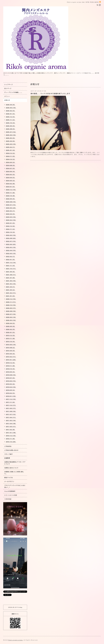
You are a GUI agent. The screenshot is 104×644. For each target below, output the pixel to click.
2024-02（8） (11, 184)
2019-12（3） (11, 335)
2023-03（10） (11, 217)
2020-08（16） (11, 311)
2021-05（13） (11, 284)
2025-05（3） (11, 138)
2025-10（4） (11, 123)
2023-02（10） (11, 220)
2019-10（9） (11, 342)
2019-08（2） (11, 348)
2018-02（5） (11, 393)
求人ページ (8, 88)
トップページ (9, 85)
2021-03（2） (11, 290)
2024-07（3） (11, 168)
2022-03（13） (11, 253)
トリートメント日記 (11, 495)
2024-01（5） (11, 187)
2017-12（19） (11, 399)
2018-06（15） (11, 381)
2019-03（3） (11, 354)
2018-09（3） (11, 372)
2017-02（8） (11, 430)
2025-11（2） (11, 120)
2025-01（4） (11, 150)
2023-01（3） (11, 223)
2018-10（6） (11, 369)
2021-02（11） (11, 293)
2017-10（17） (11, 405)
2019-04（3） (11, 351)
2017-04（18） (11, 424)
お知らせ (7, 100)
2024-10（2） (11, 159)
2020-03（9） (11, 326)
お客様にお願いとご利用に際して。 (14, 473)
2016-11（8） (11, 439)
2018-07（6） (11, 378)
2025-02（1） (11, 147)
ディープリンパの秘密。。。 (13, 92)
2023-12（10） (11, 190)
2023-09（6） (11, 199)
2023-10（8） (11, 196)
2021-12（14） (11, 263)
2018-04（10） (11, 387)
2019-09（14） (11, 345)
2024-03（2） (11, 181)
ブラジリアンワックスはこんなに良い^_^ (15, 486)
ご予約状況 (8, 446)
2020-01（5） (11, 332)
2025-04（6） (11, 141)
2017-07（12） (11, 414)
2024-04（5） (11, 178)
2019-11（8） (11, 338)
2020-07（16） (11, 314)
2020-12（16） (11, 299)
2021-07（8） (11, 278)
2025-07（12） (11, 132)
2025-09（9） (11, 126)
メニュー (7, 96)
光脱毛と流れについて (11, 468)
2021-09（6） (11, 272)
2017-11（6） (11, 402)
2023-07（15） (11, 205)
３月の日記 (8, 499)
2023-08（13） (11, 202)
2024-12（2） (11, 153)
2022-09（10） (11, 235)
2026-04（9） (11, 105)
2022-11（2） (11, 229)
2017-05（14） (11, 420)
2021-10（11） (11, 269)
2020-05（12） (11, 320)
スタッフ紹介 (9, 454)
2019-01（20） (11, 360)
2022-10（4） (11, 232)
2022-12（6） (11, 226)
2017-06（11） (11, 417)
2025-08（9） (11, 129)
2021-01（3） (11, 296)
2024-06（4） (11, 171)
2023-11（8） (11, 193)
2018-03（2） (11, 390)
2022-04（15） (11, 250)
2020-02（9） (11, 329)
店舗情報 (7, 458)
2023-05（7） (11, 211)
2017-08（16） (11, 411)
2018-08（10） (11, 375)
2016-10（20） (11, 442)
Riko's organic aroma (15, 640)
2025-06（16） (11, 135)
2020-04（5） (11, 323)
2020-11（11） (11, 302)
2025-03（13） (11, 144)
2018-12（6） (11, 363)
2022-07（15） (11, 241)
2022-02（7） (11, 256)
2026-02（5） (11, 111)
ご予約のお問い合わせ (11, 450)
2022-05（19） (11, 247)
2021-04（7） (11, 287)
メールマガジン (9, 481)
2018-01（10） (11, 396)
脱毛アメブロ (9, 478)
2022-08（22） (11, 238)
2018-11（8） (11, 366)
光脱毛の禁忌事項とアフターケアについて (15, 463)
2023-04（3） (11, 214)
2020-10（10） (11, 305)
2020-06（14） (11, 317)
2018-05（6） (11, 384)
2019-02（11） (11, 357)
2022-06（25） (11, 244)
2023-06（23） (11, 208)
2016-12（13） (11, 436)
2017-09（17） (11, 408)
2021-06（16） (11, 281)
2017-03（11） (11, 427)
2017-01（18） (11, 433)
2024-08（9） (11, 165)
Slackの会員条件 (10, 491)
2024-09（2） (11, 162)
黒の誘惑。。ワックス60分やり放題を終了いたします (50, 94)
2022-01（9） (11, 260)
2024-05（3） (11, 175)
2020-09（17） (11, 308)
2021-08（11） (11, 275)
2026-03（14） (11, 108)
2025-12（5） (11, 117)
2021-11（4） (11, 266)
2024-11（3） (11, 156)
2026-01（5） (11, 114)
